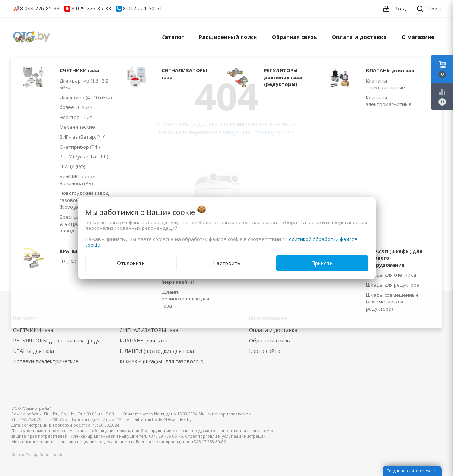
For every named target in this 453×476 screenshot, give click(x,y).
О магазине (418, 37)
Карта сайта (265, 351)
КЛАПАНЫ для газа (143, 340)
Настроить (227, 263)
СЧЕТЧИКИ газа (33, 330)
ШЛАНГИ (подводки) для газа (157, 351)
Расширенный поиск (228, 37)
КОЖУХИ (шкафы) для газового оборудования (167, 361)
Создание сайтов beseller (412, 471)
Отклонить (131, 263)
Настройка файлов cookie (37, 455)
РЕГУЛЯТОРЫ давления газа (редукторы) (61, 340)
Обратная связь (295, 37)
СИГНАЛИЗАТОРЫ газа (149, 330)
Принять (322, 263)
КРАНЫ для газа (34, 351)
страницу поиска (273, 132)
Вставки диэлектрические (46, 361)
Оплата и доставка (359, 37)
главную (229, 132)
